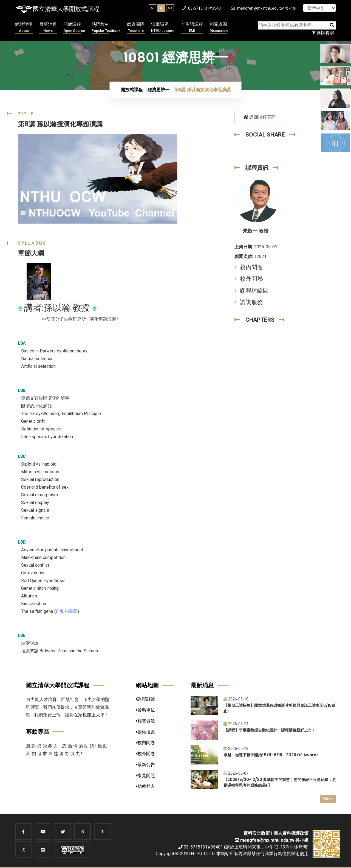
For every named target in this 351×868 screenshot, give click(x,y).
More (328, 799)
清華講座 (163, 28)
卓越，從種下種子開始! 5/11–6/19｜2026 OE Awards (271, 755)
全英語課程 (192, 28)
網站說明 (24, 28)
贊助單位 (145, 710)
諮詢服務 (251, 302)
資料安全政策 (257, 833)
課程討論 (145, 699)
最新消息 (48, 28)
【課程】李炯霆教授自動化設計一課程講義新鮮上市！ (270, 730)
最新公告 (145, 765)
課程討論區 (254, 291)
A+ (170, 8)
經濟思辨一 (158, 90)
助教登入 (145, 786)
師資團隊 (136, 28)
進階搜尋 (323, 33)
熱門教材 (106, 28)
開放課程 (74, 28)
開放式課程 (132, 90)
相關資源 (219, 28)
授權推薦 (145, 732)
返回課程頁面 (259, 117)
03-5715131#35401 (202, 8)
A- (153, 8)
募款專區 (38, 732)
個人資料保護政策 (291, 833)
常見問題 (145, 776)
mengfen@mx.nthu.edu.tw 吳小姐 (264, 8)
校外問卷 (251, 279)
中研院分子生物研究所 (64, 319)
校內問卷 (251, 267)
